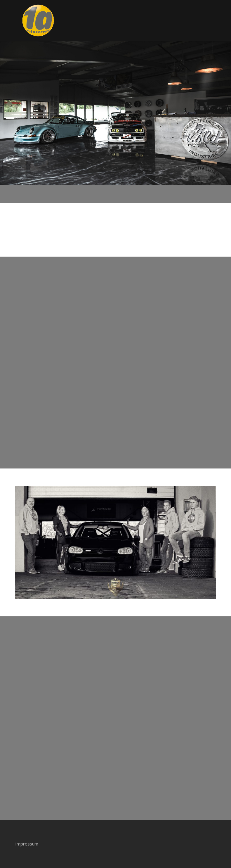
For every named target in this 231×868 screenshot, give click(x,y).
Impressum (27, 844)
